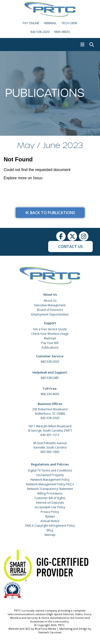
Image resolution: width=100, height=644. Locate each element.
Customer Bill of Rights (50, 498)
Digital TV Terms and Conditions (50, 470)
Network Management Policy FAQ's (50, 484)
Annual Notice (50, 521)
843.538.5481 (50, 378)
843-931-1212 (50, 435)
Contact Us (70, 247)
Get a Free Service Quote (50, 329)
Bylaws (50, 516)
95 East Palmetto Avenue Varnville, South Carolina (50, 445)
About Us (50, 301)
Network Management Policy (50, 480)
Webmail (50, 338)
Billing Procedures (50, 493)
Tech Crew (69, 23)
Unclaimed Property (50, 475)
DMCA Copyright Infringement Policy (50, 526)
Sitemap (50, 535)
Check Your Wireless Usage (50, 334)
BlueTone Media (46, 629)
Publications (50, 348)
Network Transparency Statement (50, 489)
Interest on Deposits (50, 503)
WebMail (50, 23)
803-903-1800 (50, 452)
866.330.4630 (50, 394)
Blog (50, 530)
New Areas (62, 32)
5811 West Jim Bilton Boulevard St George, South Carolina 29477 (50, 428)
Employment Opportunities (50, 314)
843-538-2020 (40, 32)
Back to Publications (50, 213)
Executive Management (50, 305)
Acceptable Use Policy (50, 507)
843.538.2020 (50, 362)
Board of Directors (50, 310)
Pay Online (31, 23)
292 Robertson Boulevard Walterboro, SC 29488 (50, 411)
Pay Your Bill (50, 343)
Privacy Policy (50, 512)
